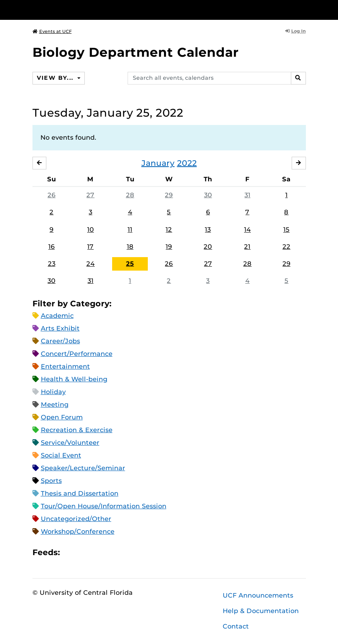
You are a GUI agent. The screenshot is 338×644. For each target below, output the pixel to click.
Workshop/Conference (78, 532)
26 (52, 195)
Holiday (53, 392)
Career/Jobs (60, 341)
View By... (56, 78)
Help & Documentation (261, 611)
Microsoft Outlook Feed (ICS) (84, 553)
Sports (51, 481)
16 (52, 247)
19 (169, 247)
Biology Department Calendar (136, 52)
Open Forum (62, 417)
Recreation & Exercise (77, 430)
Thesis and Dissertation (80, 493)
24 (91, 264)
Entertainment (65, 366)
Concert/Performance (77, 354)
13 (208, 230)
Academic (57, 316)
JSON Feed (124, 553)
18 (130, 247)
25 (130, 264)
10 (91, 230)
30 (208, 195)
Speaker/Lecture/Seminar (83, 468)
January (158, 163)
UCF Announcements (258, 595)
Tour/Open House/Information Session (104, 506)
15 (286, 230)
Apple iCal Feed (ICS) (70, 553)
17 (90, 247)
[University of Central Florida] (85, 10)
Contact (236, 626)
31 (247, 195)
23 (52, 264)
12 (169, 230)
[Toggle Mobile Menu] (304, 9)
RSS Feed (97, 553)
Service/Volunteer (70, 443)
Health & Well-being (74, 379)
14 (247, 230)
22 (286, 247)
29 (169, 195)
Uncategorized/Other (76, 519)
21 (247, 247)
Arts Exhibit (60, 328)
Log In (296, 31)
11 (130, 230)
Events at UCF (52, 31)
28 (130, 195)
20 (208, 247)
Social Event (61, 455)
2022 (187, 163)
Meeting (55, 405)
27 (90, 195)
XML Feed (111, 553)
